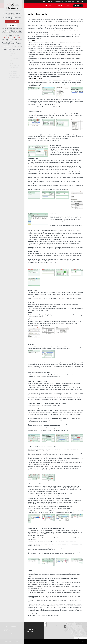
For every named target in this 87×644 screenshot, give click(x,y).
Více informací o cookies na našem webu (11, 37)
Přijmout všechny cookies (11, 22)
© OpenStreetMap (83, 638)
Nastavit (11, 25)
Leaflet (76, 638)
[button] (45, 623)
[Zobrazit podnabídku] (70, 6)
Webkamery (49, 2)
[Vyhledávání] (82, 2)
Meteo (44, 2)
